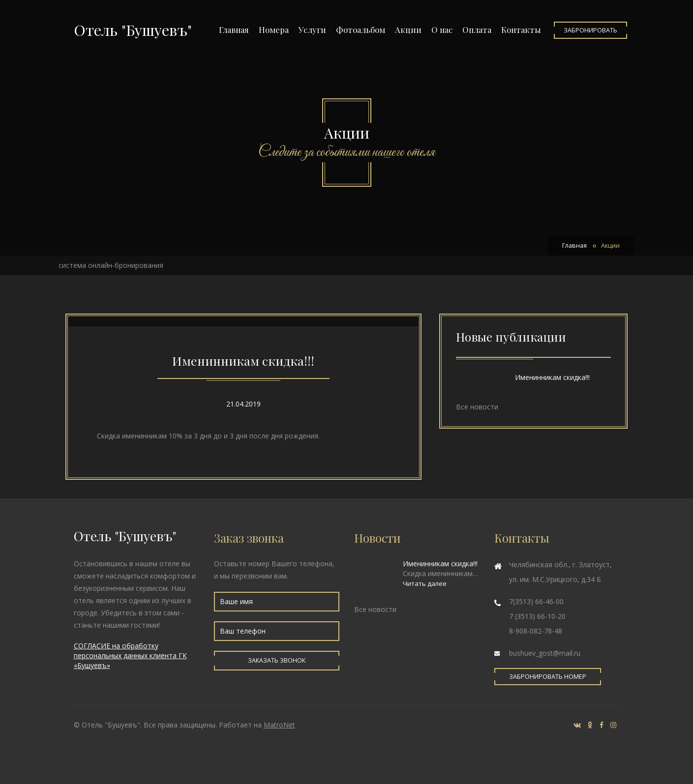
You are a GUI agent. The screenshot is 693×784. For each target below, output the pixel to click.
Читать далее (425, 583)
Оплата (477, 29)
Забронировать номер (548, 677)
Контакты (521, 29)
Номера (274, 29)
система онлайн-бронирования (111, 265)
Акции (408, 29)
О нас (442, 29)
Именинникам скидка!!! (243, 361)
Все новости (477, 407)
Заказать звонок (277, 660)
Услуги (312, 29)
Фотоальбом (361, 29)
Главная (234, 29)
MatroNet (279, 725)
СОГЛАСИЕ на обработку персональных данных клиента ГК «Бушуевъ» (130, 655)
